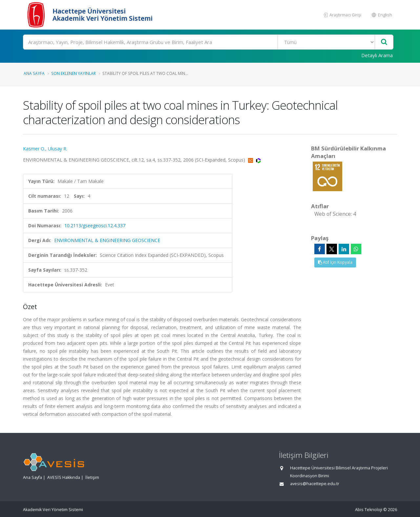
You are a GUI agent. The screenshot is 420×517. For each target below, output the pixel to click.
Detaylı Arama (377, 55)
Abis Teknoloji (369, 510)
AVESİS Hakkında (64, 477)
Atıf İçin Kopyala (335, 262)
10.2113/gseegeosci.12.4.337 (95, 225)
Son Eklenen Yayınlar (73, 73)
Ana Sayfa (34, 73)
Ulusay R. (58, 149)
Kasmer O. (34, 149)
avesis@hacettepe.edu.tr (315, 484)
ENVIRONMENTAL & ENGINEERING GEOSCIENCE (107, 240)
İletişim (92, 477)
